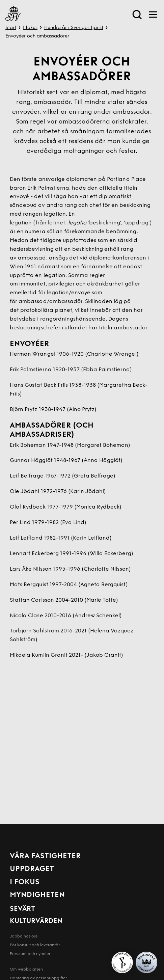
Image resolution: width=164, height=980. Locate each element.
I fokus (30, 28)
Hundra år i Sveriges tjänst (74, 28)
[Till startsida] (13, 15)
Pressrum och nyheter (30, 954)
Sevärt (22, 909)
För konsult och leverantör (35, 945)
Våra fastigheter (45, 856)
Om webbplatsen (26, 970)
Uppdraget (32, 869)
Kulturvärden (36, 921)
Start (11, 28)
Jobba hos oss (24, 936)
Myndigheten (37, 895)
